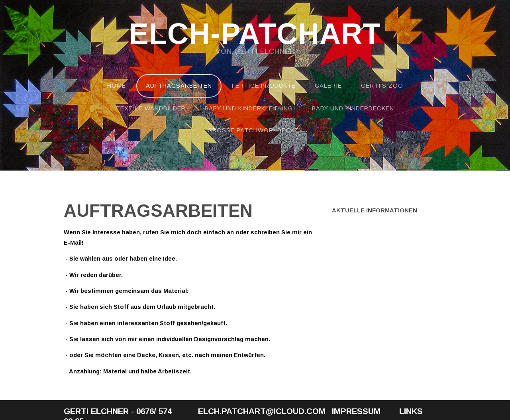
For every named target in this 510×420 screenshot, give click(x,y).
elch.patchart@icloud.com (262, 411)
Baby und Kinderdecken (353, 108)
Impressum (356, 411)
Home (117, 86)
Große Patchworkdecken (255, 130)
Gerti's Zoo (382, 86)
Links (411, 411)
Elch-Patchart (255, 34)
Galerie (328, 86)
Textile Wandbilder (151, 108)
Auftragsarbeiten (179, 86)
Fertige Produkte (264, 86)
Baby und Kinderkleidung (249, 108)
